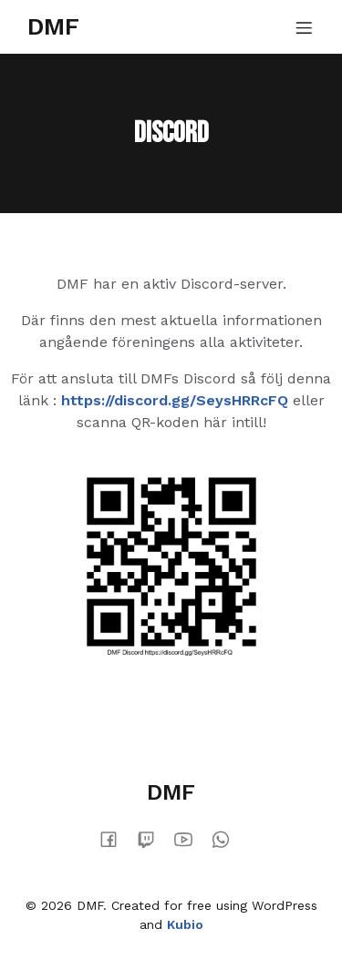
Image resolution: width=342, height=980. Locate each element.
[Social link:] (115, 839)
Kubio (185, 924)
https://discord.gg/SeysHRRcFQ (175, 400)
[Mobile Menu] (304, 27)
